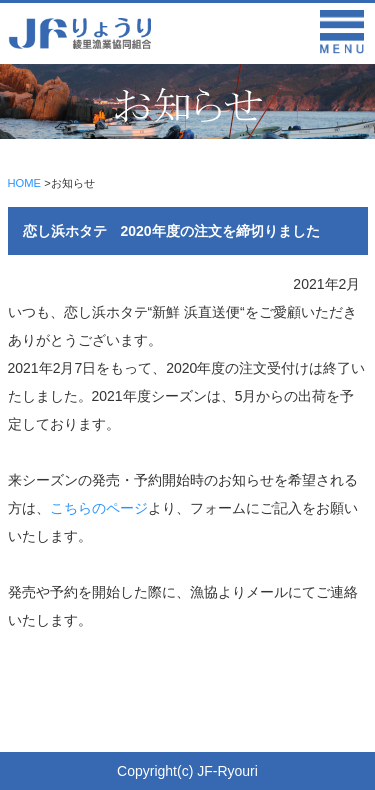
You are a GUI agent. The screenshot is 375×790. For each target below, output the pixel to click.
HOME (25, 183)
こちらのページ (99, 508)
